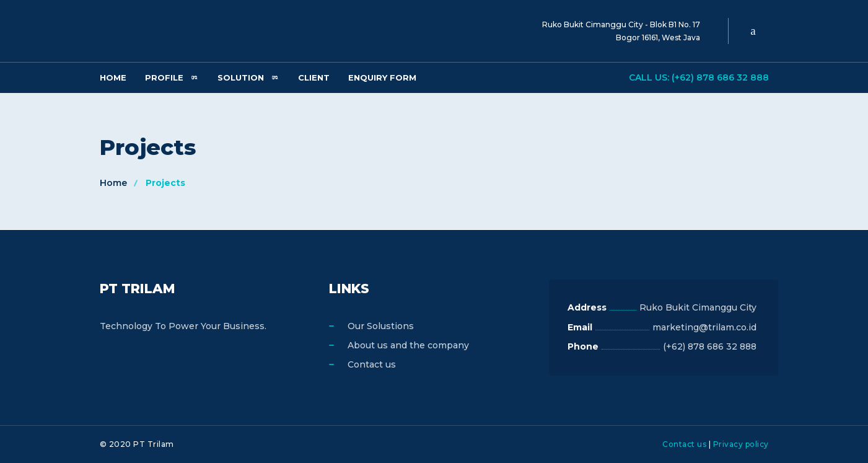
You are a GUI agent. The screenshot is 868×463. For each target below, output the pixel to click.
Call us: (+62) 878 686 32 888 (699, 77)
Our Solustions (381, 326)
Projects (165, 183)
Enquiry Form (382, 77)
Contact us (372, 364)
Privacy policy (741, 444)
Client (314, 77)
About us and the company (408, 345)
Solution (241, 77)
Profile (164, 77)
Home (113, 77)
